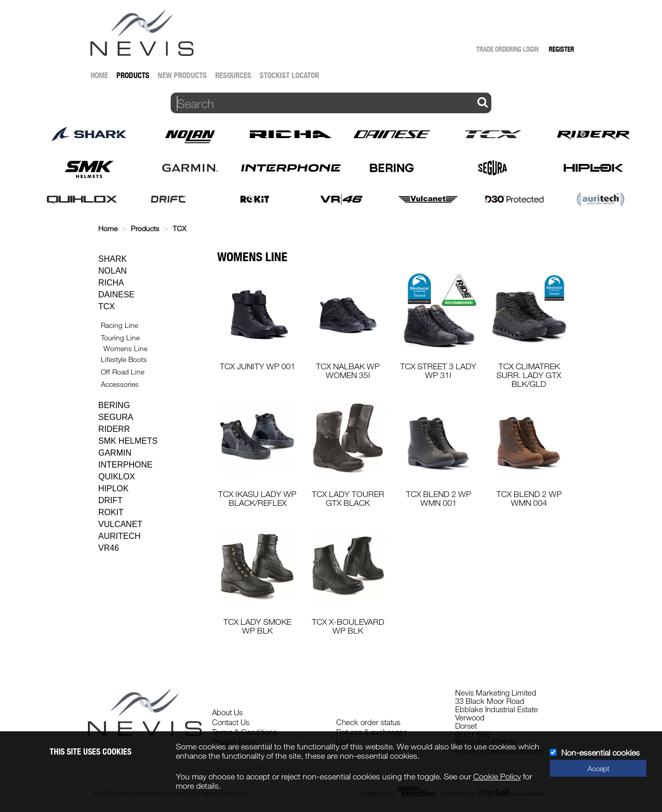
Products (133, 75)
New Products (182, 75)
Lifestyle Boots (124, 359)
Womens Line (125, 348)
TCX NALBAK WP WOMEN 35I (348, 371)
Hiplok (114, 488)
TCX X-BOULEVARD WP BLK (348, 626)
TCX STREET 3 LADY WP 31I (438, 371)
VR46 (109, 548)
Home (99, 75)
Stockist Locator (289, 75)
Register (561, 49)
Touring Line (120, 337)
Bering (114, 405)
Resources (233, 75)
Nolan (112, 271)
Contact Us (231, 722)
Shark (112, 259)
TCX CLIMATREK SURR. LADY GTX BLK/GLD (529, 375)
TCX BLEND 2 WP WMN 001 (439, 498)
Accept (598, 768)
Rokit (111, 512)
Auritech (119, 536)
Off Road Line (123, 372)
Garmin (115, 453)
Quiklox (117, 477)
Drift (110, 500)
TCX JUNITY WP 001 (258, 366)
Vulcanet (120, 524)
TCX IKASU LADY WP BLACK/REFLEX (257, 498)
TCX (179, 228)
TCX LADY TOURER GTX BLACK (348, 498)
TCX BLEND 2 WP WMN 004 (529, 498)
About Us (227, 712)
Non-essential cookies (600, 753)
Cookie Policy (497, 776)
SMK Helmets (128, 441)
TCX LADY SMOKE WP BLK (257, 626)
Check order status (368, 722)
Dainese (116, 295)
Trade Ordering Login (507, 49)
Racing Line (119, 325)
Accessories (120, 384)
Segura (116, 417)
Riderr (114, 429)
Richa (111, 283)
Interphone (125, 465)
